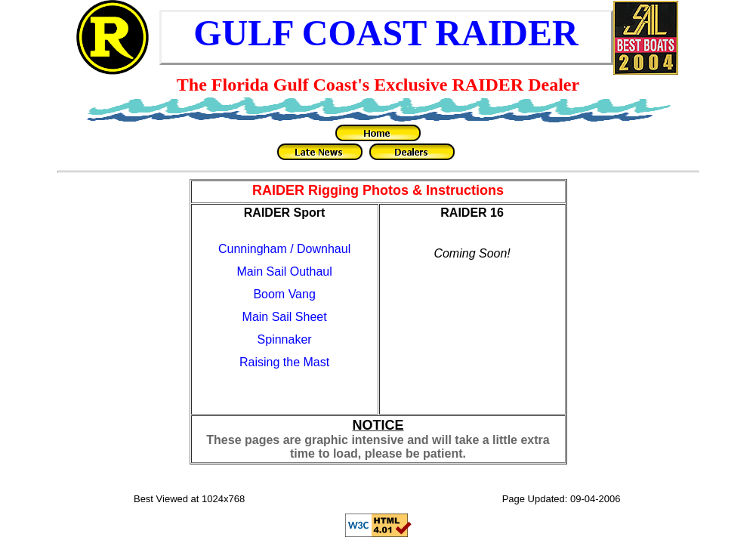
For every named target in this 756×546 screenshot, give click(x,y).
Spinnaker (285, 339)
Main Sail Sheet (285, 317)
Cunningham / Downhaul (284, 249)
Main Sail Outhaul (284, 271)
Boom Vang (284, 294)
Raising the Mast (284, 362)
